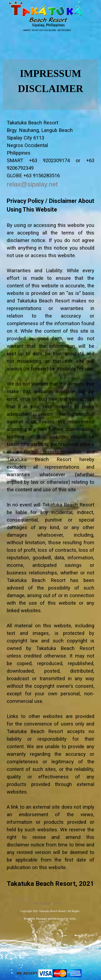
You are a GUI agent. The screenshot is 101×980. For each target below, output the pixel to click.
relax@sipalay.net (32, 184)
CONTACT (60, 904)
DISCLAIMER (42, 904)
